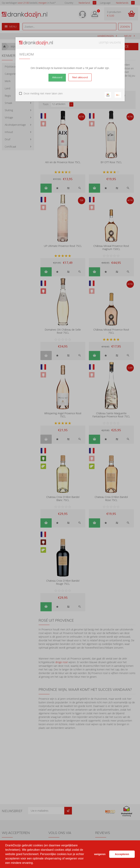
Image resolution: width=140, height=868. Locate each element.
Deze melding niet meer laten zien (43, 93)
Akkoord (57, 77)
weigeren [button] (100, 854)
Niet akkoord (80, 77)
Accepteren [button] (122, 854)
